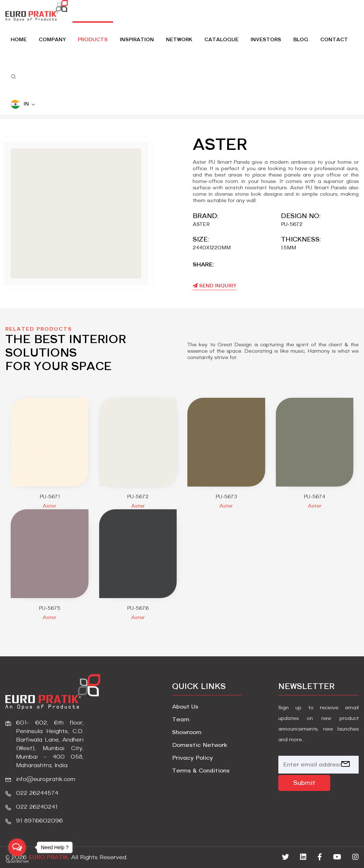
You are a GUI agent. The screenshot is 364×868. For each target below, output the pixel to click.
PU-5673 (226, 497)
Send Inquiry (215, 286)
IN (23, 104)
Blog (301, 40)
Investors (266, 40)
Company (52, 40)
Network (179, 40)
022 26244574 (37, 793)
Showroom (187, 732)
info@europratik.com (46, 779)
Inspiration (137, 40)
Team (181, 720)
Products (93, 40)
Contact (334, 40)
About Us (185, 707)
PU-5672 (138, 497)
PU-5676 (138, 608)
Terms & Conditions (201, 771)
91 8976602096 (39, 821)
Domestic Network (200, 745)
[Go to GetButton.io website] (17, 861)
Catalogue (221, 40)
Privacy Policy (192, 758)
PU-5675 (50, 608)
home (19, 40)
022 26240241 (37, 807)
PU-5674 (314, 497)
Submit (304, 783)
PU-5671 (50, 497)
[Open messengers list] (17, 847)
